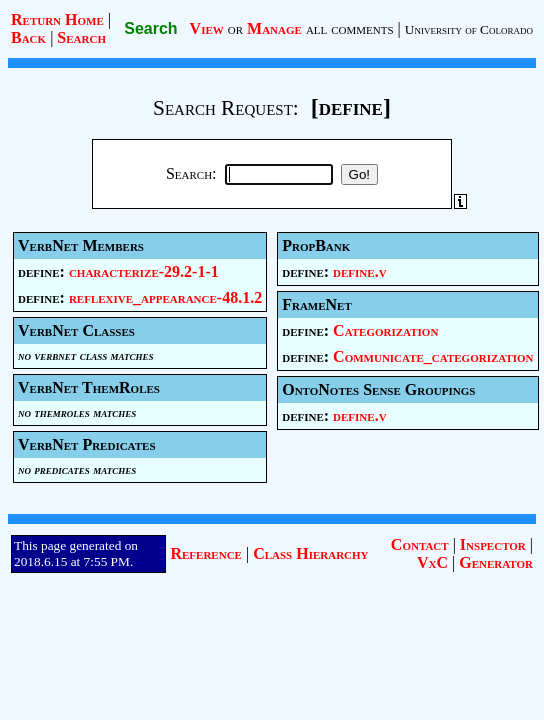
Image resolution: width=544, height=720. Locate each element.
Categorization (385, 330)
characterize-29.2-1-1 (144, 271)
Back (28, 37)
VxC (432, 562)
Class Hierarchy (310, 553)
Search (81, 37)
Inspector (493, 544)
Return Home (57, 19)
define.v (360, 271)
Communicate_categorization (433, 356)
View (207, 28)
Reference (205, 553)
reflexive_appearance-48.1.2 (165, 297)
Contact (420, 544)
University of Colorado (469, 29)
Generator (496, 562)
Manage (274, 28)
